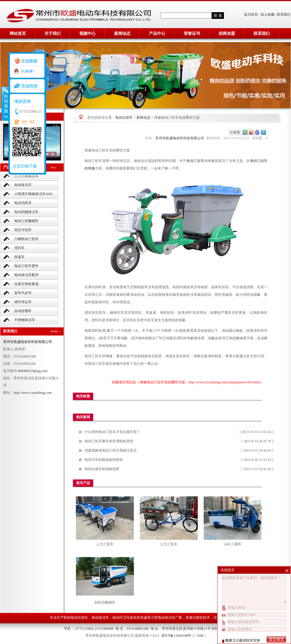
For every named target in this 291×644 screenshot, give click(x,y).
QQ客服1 (27, 71)
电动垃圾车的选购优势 (102, 469)
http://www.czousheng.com (33, 393)
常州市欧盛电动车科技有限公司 (181, 138)
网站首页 (18, 34)
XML (200, 636)
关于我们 (53, 34)
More (53, 167)
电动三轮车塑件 (26, 266)
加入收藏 (267, 15)
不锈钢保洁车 (25, 320)
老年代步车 (23, 293)
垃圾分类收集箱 (26, 284)
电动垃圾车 (124, 118)
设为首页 (251, 15)
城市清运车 (23, 302)
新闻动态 (122, 34)
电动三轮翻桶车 (26, 221)
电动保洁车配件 (26, 275)
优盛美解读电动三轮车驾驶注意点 (111, 450)
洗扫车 (19, 248)
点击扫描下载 (25, 166)
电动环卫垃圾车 (125, 618)
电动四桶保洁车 (26, 212)
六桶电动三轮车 (26, 239)
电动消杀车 (23, 203)
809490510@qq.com (33, 371)
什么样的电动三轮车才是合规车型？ (112, 432)
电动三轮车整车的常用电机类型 (109, 441)
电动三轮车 (195, 161)
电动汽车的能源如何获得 (104, 460)
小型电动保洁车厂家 (166, 618)
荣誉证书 (192, 34)
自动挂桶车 (23, 311)
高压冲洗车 (23, 230)
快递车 (19, 257)
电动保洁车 (23, 185)
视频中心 (87, 34)
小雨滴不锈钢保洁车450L (34, 194)
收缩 (5, 104)
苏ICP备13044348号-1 (178, 636)
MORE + (55, 331)
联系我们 (284, 15)
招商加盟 (227, 34)
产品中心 (157, 34)
